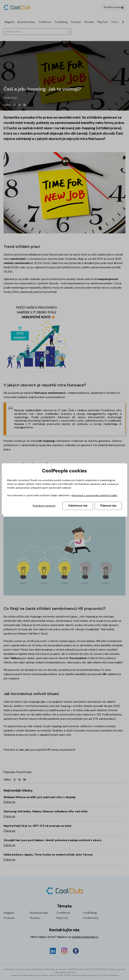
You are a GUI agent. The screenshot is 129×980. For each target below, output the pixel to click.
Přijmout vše (108, 506)
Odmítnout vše (78, 506)
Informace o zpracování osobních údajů (94, 495)
